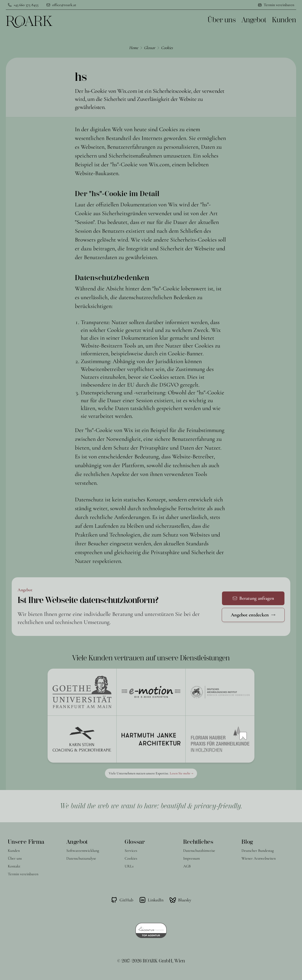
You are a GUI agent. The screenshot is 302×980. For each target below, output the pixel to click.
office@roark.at (64, 5)
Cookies (167, 48)
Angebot (254, 20)
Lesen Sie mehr (181, 773)
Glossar (150, 48)
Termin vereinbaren (279, 5)
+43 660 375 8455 (26, 5)
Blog (247, 842)
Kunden (284, 20)
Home (134, 48)
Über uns (222, 20)
